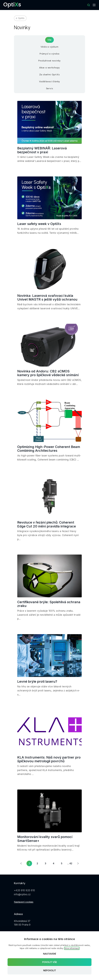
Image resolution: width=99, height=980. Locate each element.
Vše (49, 40)
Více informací (72, 948)
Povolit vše (50, 962)
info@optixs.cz (22, 894)
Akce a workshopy (49, 68)
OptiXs (21, 18)
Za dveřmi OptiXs (50, 75)
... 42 (70, 863)
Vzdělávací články (50, 81)
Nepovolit (50, 971)
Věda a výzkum (49, 47)
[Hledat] (89, 5)
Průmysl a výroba (49, 54)
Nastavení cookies (24, 902)
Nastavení (49, 954)
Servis (50, 88)
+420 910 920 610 (24, 890)
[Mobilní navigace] (94, 5)
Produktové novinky (49, 61)
